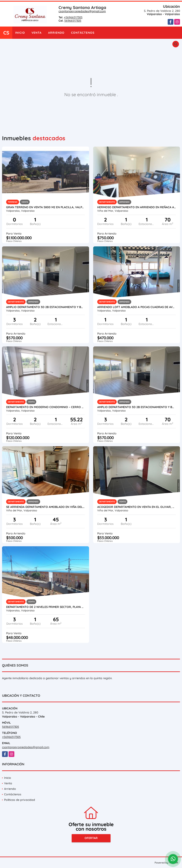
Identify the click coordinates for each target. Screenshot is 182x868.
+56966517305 (73, 17)
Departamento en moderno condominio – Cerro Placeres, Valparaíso (46, 407)
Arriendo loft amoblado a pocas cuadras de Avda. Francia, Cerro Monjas (137, 307)
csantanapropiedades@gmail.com (82, 11)
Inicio (20, 33)
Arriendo (56, 33)
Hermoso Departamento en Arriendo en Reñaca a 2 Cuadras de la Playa (137, 207)
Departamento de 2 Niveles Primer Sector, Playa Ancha (46, 607)
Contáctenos (83, 33)
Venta (37, 33)
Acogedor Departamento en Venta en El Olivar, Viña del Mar (137, 507)
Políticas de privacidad (20, 800)
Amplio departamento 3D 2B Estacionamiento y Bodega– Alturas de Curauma (46, 307)
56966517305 (73, 21)
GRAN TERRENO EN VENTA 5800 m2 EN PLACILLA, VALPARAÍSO (46, 207)
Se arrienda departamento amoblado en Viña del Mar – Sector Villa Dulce (46, 507)
